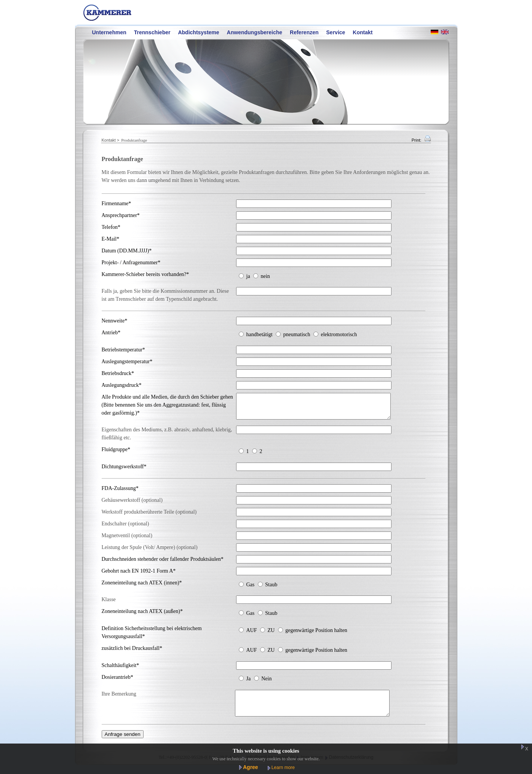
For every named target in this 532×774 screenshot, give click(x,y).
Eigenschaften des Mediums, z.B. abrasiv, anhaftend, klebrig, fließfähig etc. (167, 438)
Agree (251, 767)
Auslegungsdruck (122, 385)
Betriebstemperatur (123, 350)
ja (248, 276)
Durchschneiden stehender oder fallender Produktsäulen (163, 564)
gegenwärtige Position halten (316, 635)
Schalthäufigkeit (121, 670)
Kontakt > (111, 140)
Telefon (111, 227)
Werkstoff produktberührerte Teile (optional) (149, 516)
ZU (271, 635)
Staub (271, 589)
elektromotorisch (339, 334)
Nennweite (115, 321)
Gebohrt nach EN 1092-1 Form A (139, 575)
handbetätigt (260, 334)
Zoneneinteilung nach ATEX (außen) (142, 616)
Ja (249, 683)
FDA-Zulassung (120, 493)
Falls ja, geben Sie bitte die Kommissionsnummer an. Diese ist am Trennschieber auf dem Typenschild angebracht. (165, 295)
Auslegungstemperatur (127, 361)
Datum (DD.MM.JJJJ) (127, 251)
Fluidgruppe (116, 454)
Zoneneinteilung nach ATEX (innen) (142, 587)
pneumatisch (297, 334)
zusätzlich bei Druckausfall (132, 653)
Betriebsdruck (118, 373)
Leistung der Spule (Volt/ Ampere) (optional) (150, 552)
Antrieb (111, 333)
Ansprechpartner (121, 215)
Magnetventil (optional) (127, 540)
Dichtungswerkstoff (124, 471)
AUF (252, 635)
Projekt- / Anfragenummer (131, 263)
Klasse (109, 604)
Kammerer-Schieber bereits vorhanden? (145, 274)
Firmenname (117, 203)
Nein (266, 683)
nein (265, 276)
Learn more (283, 768)
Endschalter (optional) (125, 528)
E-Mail (111, 239)
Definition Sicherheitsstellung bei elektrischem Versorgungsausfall (152, 637)
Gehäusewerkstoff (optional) (132, 505)
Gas (251, 589)
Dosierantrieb (117, 682)
